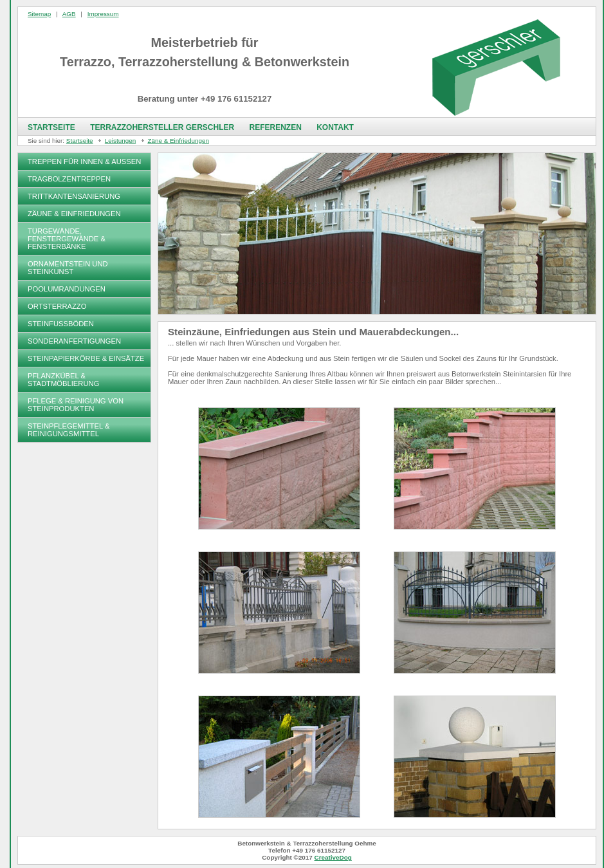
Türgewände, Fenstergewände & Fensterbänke (67, 239)
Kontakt (335, 127)
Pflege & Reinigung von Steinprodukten (76, 405)
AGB (69, 14)
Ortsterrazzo (57, 306)
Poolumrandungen (67, 289)
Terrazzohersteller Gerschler (162, 127)
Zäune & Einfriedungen (74, 214)
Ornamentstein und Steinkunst (68, 268)
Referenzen (275, 127)
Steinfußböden (61, 324)
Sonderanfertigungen (74, 341)
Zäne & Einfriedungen (178, 141)
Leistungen (120, 141)
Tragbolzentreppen (69, 179)
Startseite (51, 127)
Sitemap (39, 14)
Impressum (103, 14)
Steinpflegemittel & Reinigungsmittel (69, 430)
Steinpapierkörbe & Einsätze (86, 358)
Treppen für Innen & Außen (84, 162)
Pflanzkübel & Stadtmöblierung (63, 380)
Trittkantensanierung (74, 196)
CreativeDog (333, 857)
